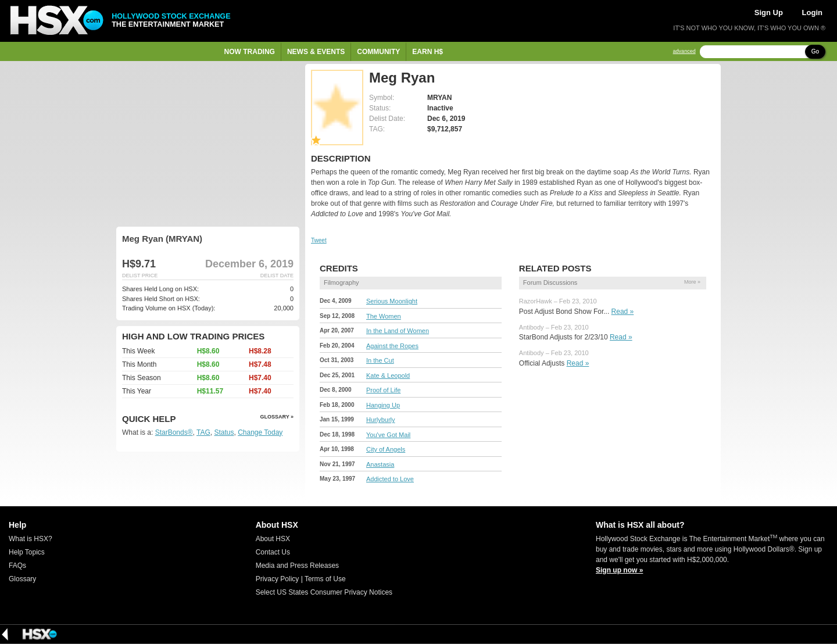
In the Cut (380, 360)
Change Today (260, 432)
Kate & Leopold (388, 375)
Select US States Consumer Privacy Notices (324, 592)
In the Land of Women (398, 331)
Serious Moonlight (392, 301)
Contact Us (273, 552)
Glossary (22, 579)
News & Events (316, 52)
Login (812, 12)
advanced (684, 51)
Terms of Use (325, 579)
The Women (384, 316)
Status (224, 432)
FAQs (17, 566)
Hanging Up (383, 405)
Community (378, 52)
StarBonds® (174, 432)
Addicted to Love (390, 479)
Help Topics (27, 552)
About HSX (273, 539)
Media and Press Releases (297, 566)
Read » (623, 312)
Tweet (319, 240)
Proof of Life (383, 390)
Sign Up (769, 12)
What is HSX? (31, 539)
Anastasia (380, 464)
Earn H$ (428, 52)
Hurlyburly (381, 420)
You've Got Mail (388, 435)
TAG (203, 432)
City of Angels (386, 449)
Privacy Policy (278, 579)
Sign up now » (619, 570)
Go (815, 51)
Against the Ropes (392, 346)
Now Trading (250, 52)
